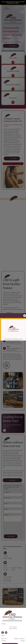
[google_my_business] (6, 633)
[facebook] (3, 633)
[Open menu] (22, 9)
